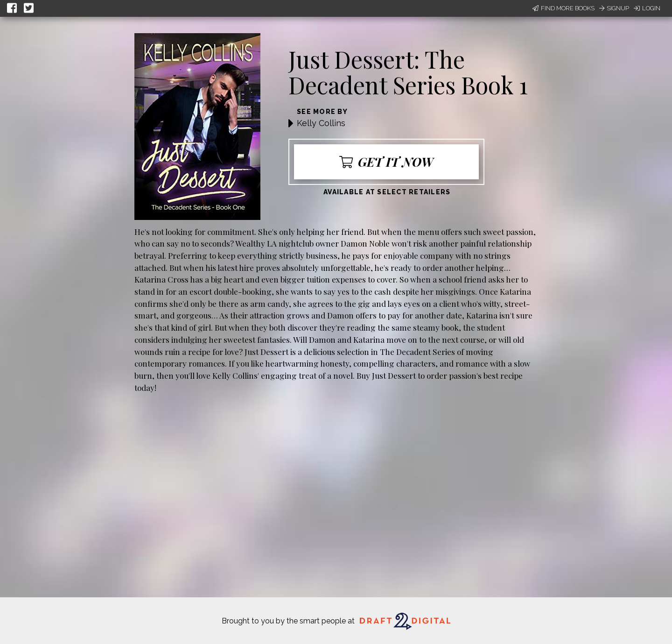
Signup (614, 8)
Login (647, 8)
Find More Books (563, 8)
